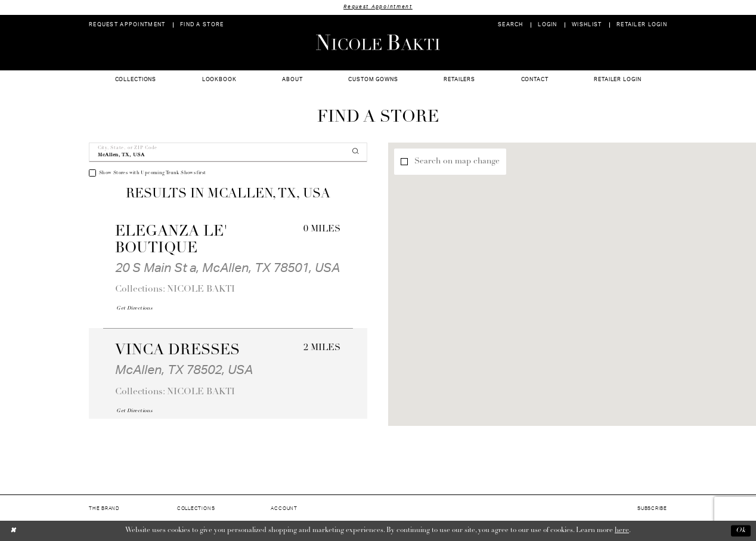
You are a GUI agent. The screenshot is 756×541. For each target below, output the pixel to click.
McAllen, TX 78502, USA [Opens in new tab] (184, 370)
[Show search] (511, 25)
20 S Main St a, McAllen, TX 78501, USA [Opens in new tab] (227, 268)
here (622, 530)
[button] (548, 25)
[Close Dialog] (13, 531)
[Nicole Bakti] (378, 42)
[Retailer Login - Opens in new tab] (642, 25)
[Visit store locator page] (202, 25)
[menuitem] (127, 25)
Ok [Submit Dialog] (741, 531)
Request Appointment (378, 7)
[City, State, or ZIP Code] (228, 152)
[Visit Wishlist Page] (587, 25)
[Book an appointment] (127, 25)
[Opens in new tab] (134, 308)
